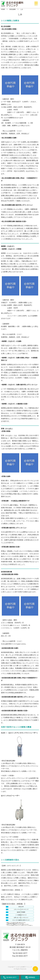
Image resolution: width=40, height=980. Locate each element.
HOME (3, 9)
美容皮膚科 (13, 9)
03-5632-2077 (21, 953)
